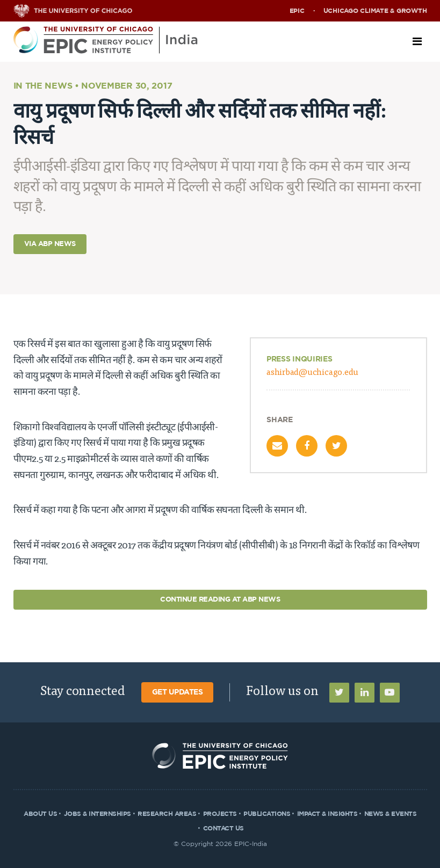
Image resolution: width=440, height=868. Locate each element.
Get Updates (178, 692)
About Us (40, 814)
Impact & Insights (327, 814)
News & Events (391, 814)
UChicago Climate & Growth (375, 11)
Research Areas (167, 814)
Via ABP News (50, 244)
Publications (267, 814)
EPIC (297, 11)
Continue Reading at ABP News (220, 600)
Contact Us (223, 828)
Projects (220, 814)
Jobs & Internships (98, 814)
